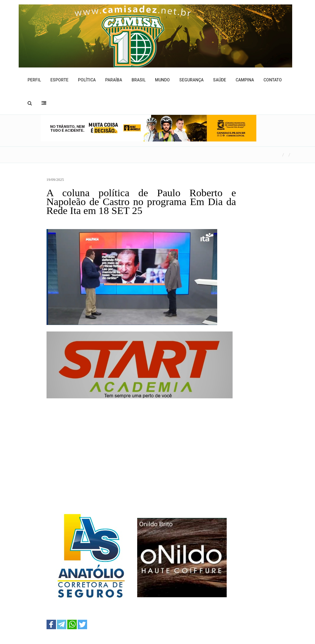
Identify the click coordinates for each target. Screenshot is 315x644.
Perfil (34, 80)
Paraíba (114, 80)
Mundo (162, 80)
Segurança (191, 80)
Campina (245, 80)
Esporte (59, 80)
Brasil (139, 80)
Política (87, 80)
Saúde (220, 80)
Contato (273, 80)
